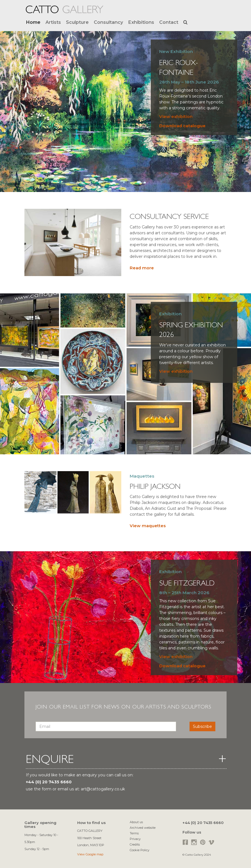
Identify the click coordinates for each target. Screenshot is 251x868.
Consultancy (108, 22)
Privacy (135, 839)
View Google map (90, 854)
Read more (142, 268)
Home (33, 22)
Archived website (143, 828)
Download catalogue (182, 126)
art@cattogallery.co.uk (103, 789)
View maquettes (148, 526)
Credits (135, 844)
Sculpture (77, 22)
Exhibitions (141, 22)
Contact (169, 22)
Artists (53, 22)
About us (136, 822)
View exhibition (176, 117)
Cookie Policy (140, 850)
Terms (134, 833)
